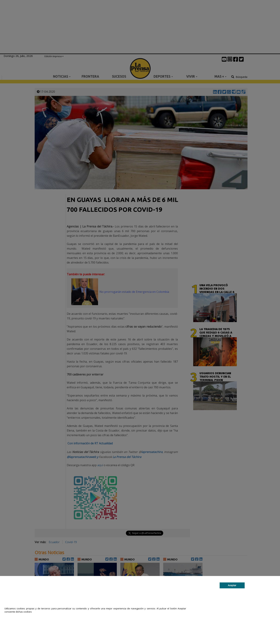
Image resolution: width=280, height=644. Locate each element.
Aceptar (232, 585)
